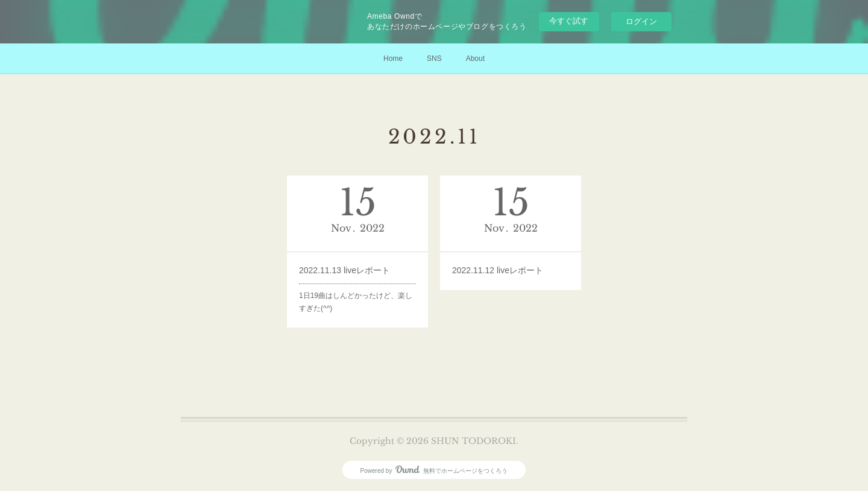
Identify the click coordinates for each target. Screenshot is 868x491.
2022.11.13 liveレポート (344, 270)
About (475, 59)
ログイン (641, 21)
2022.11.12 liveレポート (498, 270)
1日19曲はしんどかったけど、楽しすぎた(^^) (356, 302)
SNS (434, 59)
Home (393, 59)
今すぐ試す (569, 21)
